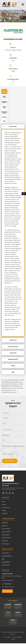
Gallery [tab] (4, 117)
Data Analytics (6, 553)
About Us (4, 505)
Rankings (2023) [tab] (4, 112)
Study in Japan (6, 544)
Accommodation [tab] (4, 102)
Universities (5, 514)
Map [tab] (4, 121)
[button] (23, 4)
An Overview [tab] (4, 91)
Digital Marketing (6, 562)
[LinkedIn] (13, 493)
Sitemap (13, 639)
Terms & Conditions (17, 637)
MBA (3, 559)
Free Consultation (7, 591)
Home (3, 501)
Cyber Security (6, 565)
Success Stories (6, 508)
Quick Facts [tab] (4, 97)
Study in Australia (6, 532)
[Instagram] (10, 493)
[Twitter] (3, 493)
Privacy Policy (7, 637)
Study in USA (5, 523)
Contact (4, 511)
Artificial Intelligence (7, 556)
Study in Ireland (6, 535)
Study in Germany (6, 538)
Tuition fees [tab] (4, 107)
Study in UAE (5, 541)
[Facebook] (6, 493)
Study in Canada (6, 529)
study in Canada (19, 380)
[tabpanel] (13, 233)
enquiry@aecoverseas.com (8, 587)
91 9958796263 (7, 584)
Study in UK (5, 526)
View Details (8, 607)
